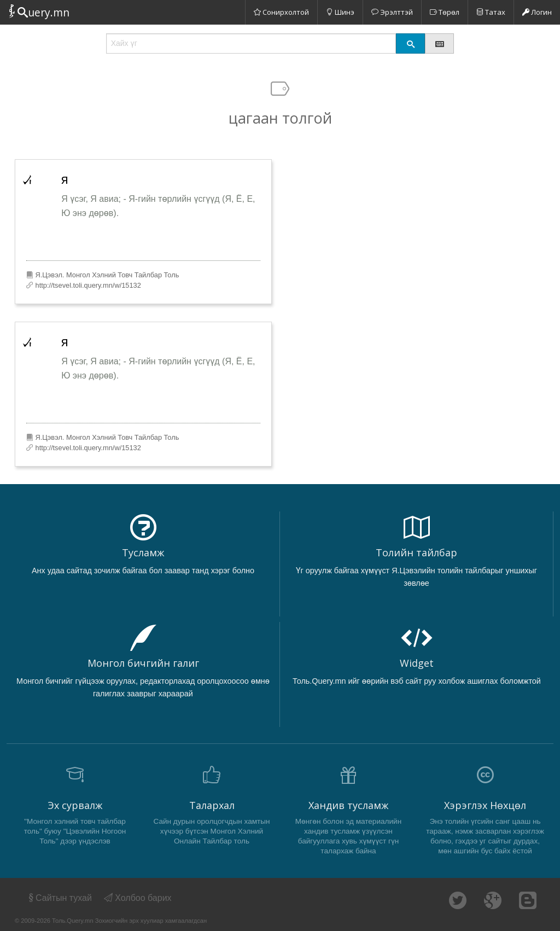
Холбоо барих (138, 898)
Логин (537, 12)
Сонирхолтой (281, 12)
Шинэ (340, 12)
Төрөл (445, 12)
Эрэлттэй (392, 12)
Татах (491, 12)
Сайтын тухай (59, 898)
